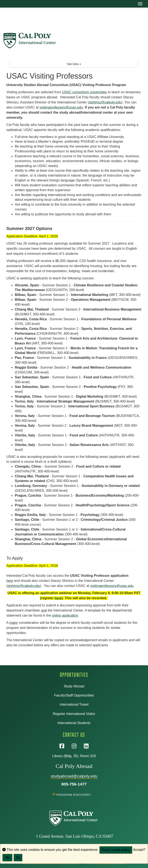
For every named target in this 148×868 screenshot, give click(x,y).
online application (65, 615)
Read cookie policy (116, 850)
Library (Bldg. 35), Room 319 (74, 756)
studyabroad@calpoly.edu (74, 776)
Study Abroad (74, 686)
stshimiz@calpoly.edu (105, 102)
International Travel (74, 704)
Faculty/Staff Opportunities (74, 695)
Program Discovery (74, 794)
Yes (7, 858)
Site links (74, 64)
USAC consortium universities (84, 92)
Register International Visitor (74, 714)
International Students (74, 723)
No (18, 858)
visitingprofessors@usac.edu (61, 107)
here (10, 581)
